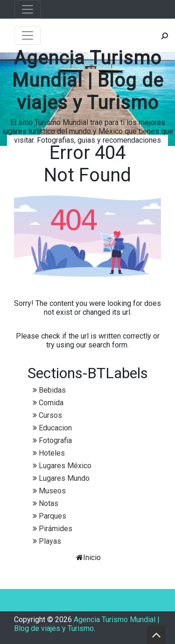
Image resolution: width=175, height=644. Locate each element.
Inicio (92, 557)
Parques (52, 516)
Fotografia (55, 440)
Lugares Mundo (64, 478)
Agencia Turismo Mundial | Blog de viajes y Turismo (88, 80)
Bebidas (52, 390)
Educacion (55, 428)
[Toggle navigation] (28, 9)
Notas (49, 503)
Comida (51, 403)
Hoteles (52, 453)
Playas (50, 541)
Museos (52, 491)
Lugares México (65, 466)
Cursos (50, 415)
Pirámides (56, 529)
